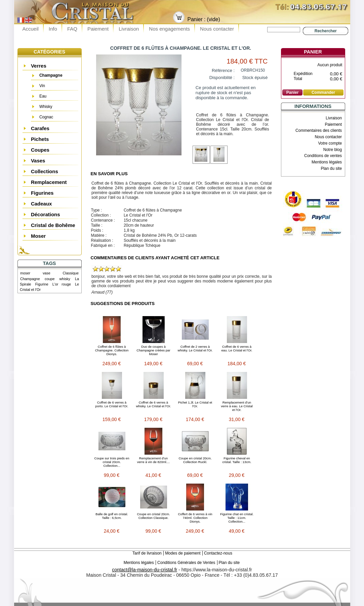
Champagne (51, 75)
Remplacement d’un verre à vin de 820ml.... (154, 460)
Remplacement (49, 182)
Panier (313, 52)
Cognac (46, 117)
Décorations (46, 214)
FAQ (72, 29)
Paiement (98, 29)
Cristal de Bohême (53, 225)
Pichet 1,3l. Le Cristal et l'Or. (195, 404)
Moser (38, 236)
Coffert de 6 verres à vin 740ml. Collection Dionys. (195, 518)
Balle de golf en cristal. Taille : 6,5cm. (112, 516)
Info (53, 29)
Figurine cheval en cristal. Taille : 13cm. (237, 460)
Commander (323, 92)
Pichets (40, 139)
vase (47, 273)
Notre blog (333, 150)
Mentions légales (327, 162)
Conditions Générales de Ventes (186, 563)
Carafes (40, 128)
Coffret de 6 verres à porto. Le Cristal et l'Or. (112, 404)
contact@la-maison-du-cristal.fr (145, 570)
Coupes (40, 150)
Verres (39, 66)
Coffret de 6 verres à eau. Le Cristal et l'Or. (237, 348)
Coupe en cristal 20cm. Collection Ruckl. (195, 460)
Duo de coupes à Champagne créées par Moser (153, 350)
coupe (50, 279)
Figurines (42, 193)
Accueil (31, 29)
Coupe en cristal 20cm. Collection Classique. (153, 516)
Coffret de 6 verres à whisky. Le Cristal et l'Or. (153, 404)
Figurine (42, 284)
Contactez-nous (218, 553)
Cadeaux (42, 204)
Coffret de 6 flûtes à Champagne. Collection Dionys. (112, 350)
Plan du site (331, 168)
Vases (38, 161)
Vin (42, 86)
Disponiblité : (222, 78)
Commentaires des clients (319, 130)
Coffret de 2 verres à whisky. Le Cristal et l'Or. (195, 348)
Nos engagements (169, 29)
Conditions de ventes (323, 156)
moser (25, 273)
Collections (45, 171)
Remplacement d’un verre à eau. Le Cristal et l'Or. (237, 406)
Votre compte (330, 143)
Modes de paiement (183, 553)
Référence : (223, 70)
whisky (65, 279)
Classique (71, 273)
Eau (43, 96)
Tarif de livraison (147, 553)
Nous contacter (217, 29)
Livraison (129, 29)
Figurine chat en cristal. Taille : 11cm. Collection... (237, 518)
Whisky (46, 107)
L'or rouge (62, 284)
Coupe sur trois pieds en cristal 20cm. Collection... (112, 462)
